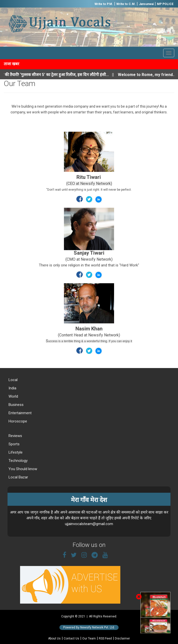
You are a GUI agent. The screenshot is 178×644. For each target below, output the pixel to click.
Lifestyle (15, 452)
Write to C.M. (126, 4)
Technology (18, 461)
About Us (54, 638)
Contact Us (71, 638)
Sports (14, 444)
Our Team (89, 638)
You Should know (22, 469)
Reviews (15, 436)
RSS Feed (105, 638)
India (12, 388)
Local (13, 380)
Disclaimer (122, 638)
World (13, 396)
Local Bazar (18, 477)
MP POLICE (165, 4)
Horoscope (17, 421)
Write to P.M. (104, 4)
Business (16, 405)
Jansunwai (146, 4)
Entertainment (20, 413)
